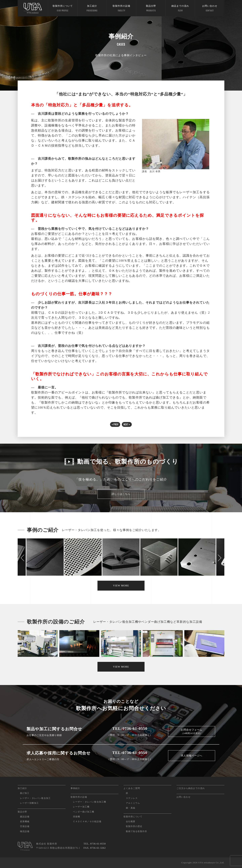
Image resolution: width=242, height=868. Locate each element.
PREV (115, 424)
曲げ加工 (25, 793)
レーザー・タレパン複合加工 (35, 798)
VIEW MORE (121, 586)
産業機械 (25, 821)
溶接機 (76, 817)
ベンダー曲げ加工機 (84, 812)
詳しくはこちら (121, 494)
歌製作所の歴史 (134, 826)
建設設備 (25, 817)
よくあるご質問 (132, 788)
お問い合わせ (210, 8)
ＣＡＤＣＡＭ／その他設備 (87, 821)
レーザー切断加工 (29, 803)
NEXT (127, 424)
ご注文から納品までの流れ (191, 788)
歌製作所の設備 (122, 8)
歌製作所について (63, 8)
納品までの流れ (180, 8)
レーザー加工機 (81, 807)
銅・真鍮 (131, 808)
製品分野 (151, 8)
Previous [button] (23, 558)
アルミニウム (133, 803)
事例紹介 (75, 788)
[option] (121, 558)
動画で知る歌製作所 (136, 831)
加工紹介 (92, 8)
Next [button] (219, 558)
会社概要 (131, 821)
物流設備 (25, 831)
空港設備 (25, 826)
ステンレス (132, 798)
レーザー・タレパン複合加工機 (89, 802)
